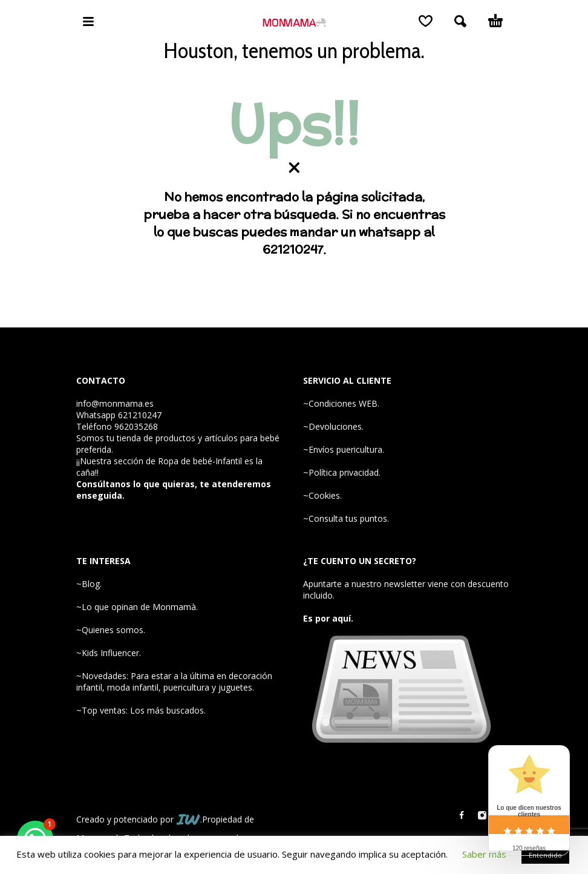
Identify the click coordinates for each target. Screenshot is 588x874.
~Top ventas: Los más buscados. (141, 710)
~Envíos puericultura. (344, 449)
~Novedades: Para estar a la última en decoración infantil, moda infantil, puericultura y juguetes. (174, 682)
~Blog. (89, 584)
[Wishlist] (426, 21)
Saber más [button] (484, 854)
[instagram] (482, 815)
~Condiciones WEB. (341, 403)
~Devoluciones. (333, 426)
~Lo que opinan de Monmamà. (137, 607)
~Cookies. (322, 495)
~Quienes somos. (111, 630)
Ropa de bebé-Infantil (200, 461)
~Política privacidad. (342, 472)
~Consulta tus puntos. (346, 518)
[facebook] (462, 815)
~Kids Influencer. (109, 653)
